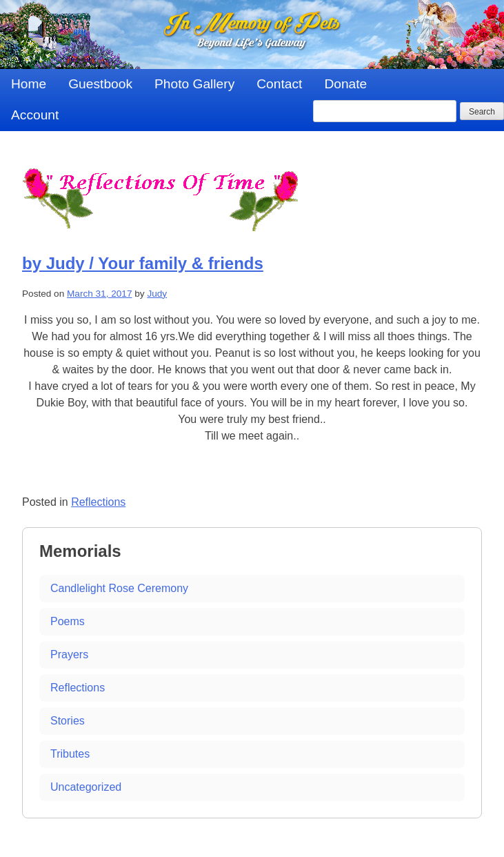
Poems (68, 621)
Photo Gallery (194, 84)
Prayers (69, 654)
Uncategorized (86, 787)
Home (29, 84)
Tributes (70, 754)
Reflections (98, 502)
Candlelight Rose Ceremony (119, 588)
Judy (157, 294)
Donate (345, 84)
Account (35, 115)
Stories (68, 721)
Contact (279, 84)
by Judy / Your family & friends (143, 263)
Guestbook (100, 84)
